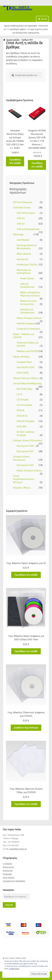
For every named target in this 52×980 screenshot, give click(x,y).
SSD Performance (26, 213)
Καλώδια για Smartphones (27, 311)
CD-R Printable (24, 405)
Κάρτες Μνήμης (21, 357)
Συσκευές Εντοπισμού (28, 329)
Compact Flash (24, 362)
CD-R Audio (23, 400)
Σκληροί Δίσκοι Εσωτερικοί (21, 458)
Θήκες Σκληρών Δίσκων (29, 318)
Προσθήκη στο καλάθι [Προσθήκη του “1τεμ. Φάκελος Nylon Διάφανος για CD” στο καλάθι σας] (26, 575)
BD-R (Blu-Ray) (24, 389)
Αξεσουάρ (18, 234)
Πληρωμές (7, 874)
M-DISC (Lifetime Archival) (25, 434)
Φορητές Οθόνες (22, 488)
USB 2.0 (21, 218)
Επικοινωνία (8, 867)
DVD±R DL (22, 416)
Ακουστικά (22, 259)
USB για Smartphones (28, 229)
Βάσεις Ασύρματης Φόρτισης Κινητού (30, 294)
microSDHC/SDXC (26, 367)
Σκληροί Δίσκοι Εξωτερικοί (28, 440)
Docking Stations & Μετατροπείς (27, 247)
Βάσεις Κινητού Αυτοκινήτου (28, 302)
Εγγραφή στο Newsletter (14, 881)
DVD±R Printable (25, 421)
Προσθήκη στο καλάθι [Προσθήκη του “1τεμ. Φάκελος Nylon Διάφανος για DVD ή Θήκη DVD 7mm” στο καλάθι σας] (26, 651)
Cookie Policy (14, 969)
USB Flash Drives (22, 208)
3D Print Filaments (23, 202)
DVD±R (20, 410)
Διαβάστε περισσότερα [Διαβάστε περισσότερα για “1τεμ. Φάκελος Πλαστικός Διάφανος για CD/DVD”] (26, 728)
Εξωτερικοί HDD (25, 446)
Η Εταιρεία (7, 863)
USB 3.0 (21, 224)
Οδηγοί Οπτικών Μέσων (26, 378)
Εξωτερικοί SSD (25, 451)
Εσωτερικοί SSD (25, 465)
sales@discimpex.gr (18, 849)
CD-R (19, 394)
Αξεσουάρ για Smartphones (24, 272)
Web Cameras (24, 254)
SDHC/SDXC (23, 373)
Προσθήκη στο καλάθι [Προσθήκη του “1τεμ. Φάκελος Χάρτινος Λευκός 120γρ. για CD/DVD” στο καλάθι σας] (26, 804)
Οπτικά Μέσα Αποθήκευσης (27, 383)
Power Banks (27, 278)
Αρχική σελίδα (13, 40)
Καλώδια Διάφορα (26, 323)
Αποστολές (8, 870)
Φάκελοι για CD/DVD (28, 351)
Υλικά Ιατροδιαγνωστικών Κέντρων (24, 479)
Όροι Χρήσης (9, 877)
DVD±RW (21, 426)
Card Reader (23, 240)
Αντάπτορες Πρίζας (27, 264)
